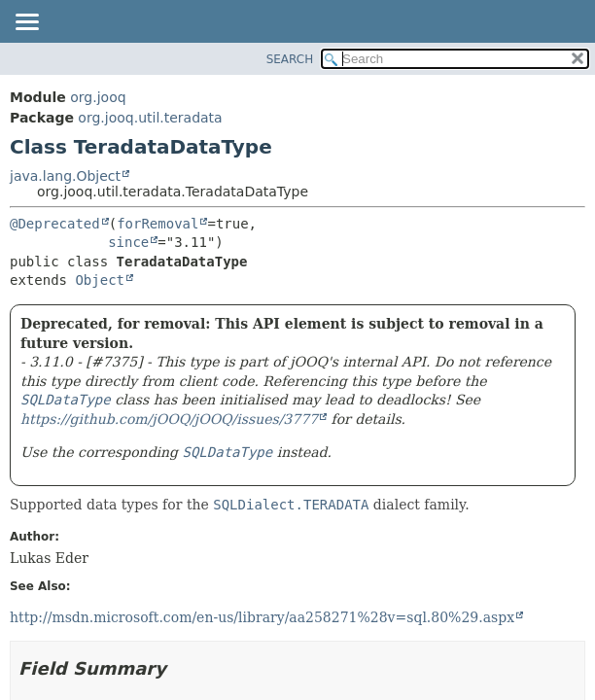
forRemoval (157, 224)
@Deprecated (55, 224)
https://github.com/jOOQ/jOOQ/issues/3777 (169, 419)
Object (100, 280)
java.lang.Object (65, 176)
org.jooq (98, 97)
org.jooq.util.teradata (150, 118)
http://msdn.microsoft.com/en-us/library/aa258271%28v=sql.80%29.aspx (262, 617)
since (128, 242)
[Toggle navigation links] (26, 23)
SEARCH (290, 59)
